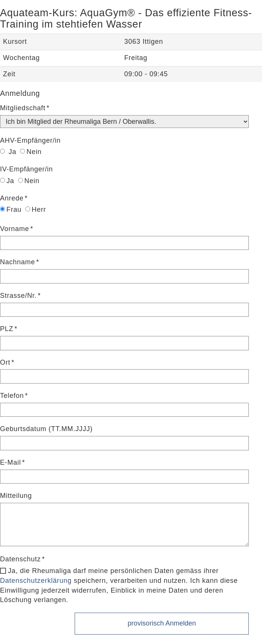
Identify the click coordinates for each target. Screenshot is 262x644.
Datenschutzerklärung (36, 581)
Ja (8, 152)
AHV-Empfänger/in (30, 140)
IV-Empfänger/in (26, 169)
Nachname (18, 262)
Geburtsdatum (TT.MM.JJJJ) (46, 429)
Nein (31, 152)
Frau (11, 210)
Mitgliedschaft (23, 108)
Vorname (15, 229)
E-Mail (11, 462)
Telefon (12, 396)
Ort (5, 362)
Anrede (12, 198)
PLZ (7, 329)
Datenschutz (20, 559)
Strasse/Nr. (18, 296)
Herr (36, 210)
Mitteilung (16, 496)
